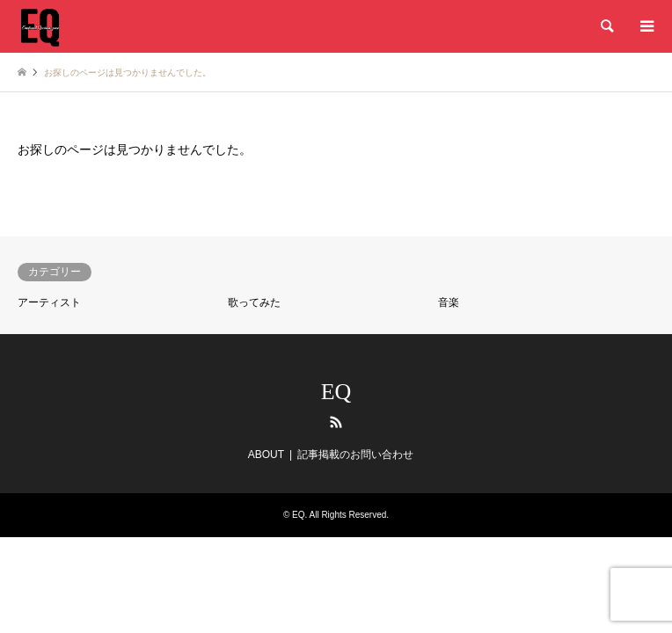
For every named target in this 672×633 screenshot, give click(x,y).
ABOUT (266, 455)
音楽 (449, 302)
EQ (336, 392)
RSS (336, 422)
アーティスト (49, 302)
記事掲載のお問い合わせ (355, 455)
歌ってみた (254, 302)
